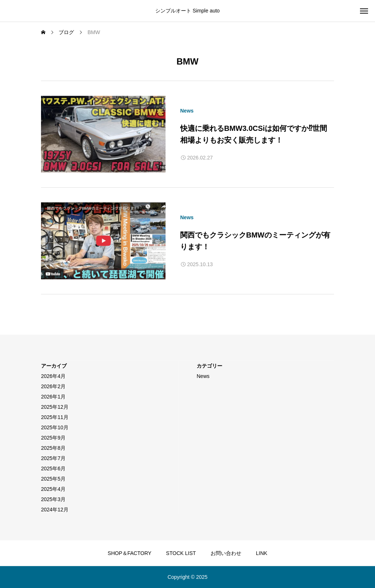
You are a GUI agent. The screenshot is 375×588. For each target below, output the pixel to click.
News (187, 111)
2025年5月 (53, 479)
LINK (262, 553)
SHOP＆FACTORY (129, 553)
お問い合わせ (226, 553)
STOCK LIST (181, 553)
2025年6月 (53, 468)
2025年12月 (55, 407)
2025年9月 (53, 438)
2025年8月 (53, 448)
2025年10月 (55, 427)
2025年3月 (53, 499)
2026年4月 (53, 376)
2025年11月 (55, 417)
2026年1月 (53, 397)
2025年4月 (53, 489)
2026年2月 (53, 386)
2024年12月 (55, 510)
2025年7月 (53, 458)
